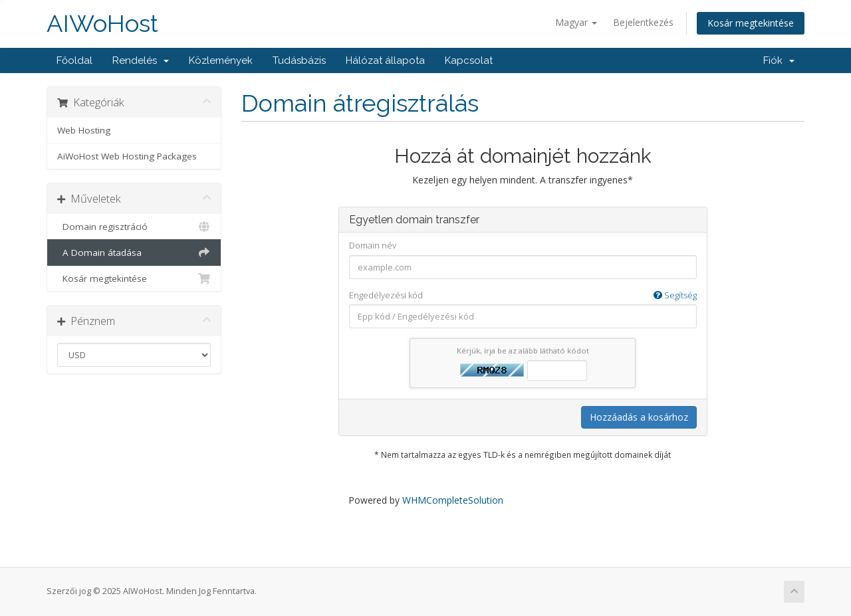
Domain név (373, 245)
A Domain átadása (134, 253)
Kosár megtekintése (751, 23)
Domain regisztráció (134, 227)
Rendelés (141, 60)
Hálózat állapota (385, 60)
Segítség (675, 295)
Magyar (576, 22)
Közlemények (221, 60)
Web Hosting (84, 130)
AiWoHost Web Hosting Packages (127, 156)
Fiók (779, 60)
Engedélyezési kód (523, 295)
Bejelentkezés (643, 22)
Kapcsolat (469, 60)
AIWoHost (102, 24)
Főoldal (74, 60)
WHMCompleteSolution (453, 500)
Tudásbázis (299, 60)
